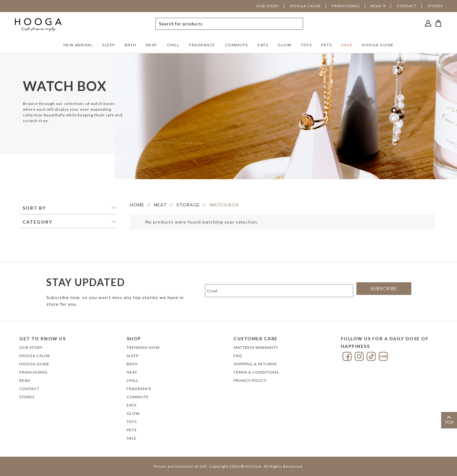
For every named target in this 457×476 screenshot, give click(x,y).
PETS (326, 45)
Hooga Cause (35, 356)
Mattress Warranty (256, 347)
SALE (347, 45)
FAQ (238, 356)
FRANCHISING (346, 6)
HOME (137, 205)
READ (376, 6)
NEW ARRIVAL (78, 45)
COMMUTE (237, 45)
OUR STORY (268, 6)
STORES (435, 6)
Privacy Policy (250, 380)
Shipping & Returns (255, 364)
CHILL (173, 45)
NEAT (152, 45)
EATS (263, 45)
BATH (131, 45)
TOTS (306, 45)
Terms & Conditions (256, 372)
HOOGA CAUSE (305, 6)
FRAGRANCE (202, 45)
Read (25, 380)
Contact (29, 389)
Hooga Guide (34, 364)
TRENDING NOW (143, 347)
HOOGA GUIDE (378, 45)
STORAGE (188, 205)
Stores (27, 397)
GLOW (285, 45)
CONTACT (407, 6)
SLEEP (109, 45)
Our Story (31, 347)
